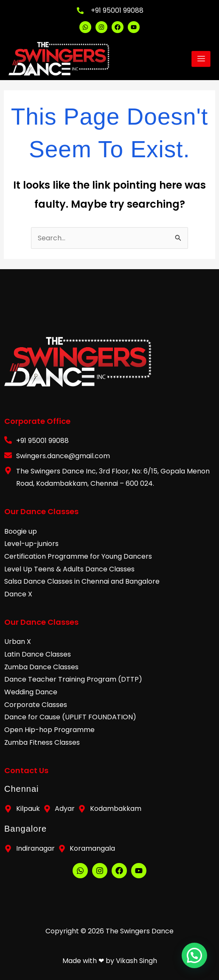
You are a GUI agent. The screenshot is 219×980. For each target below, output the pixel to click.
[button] (195, 957)
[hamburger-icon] (201, 59)
